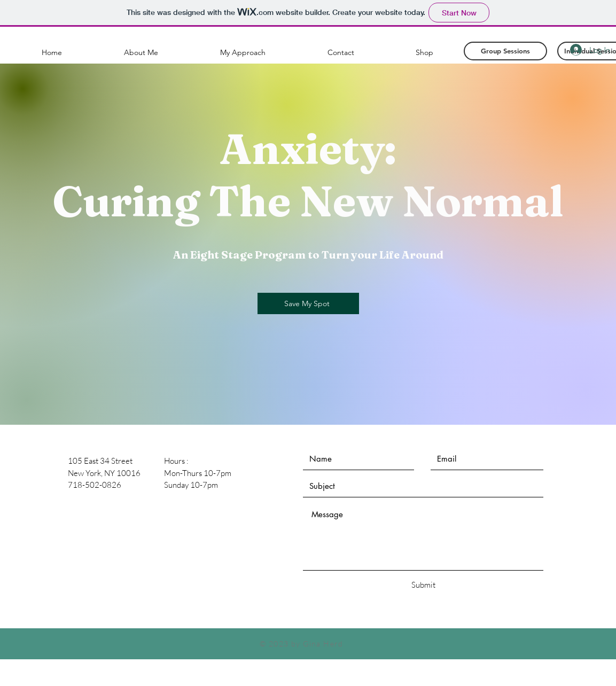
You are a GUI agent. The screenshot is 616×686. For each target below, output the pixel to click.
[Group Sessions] (505, 51)
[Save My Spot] (308, 303)
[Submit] (424, 585)
